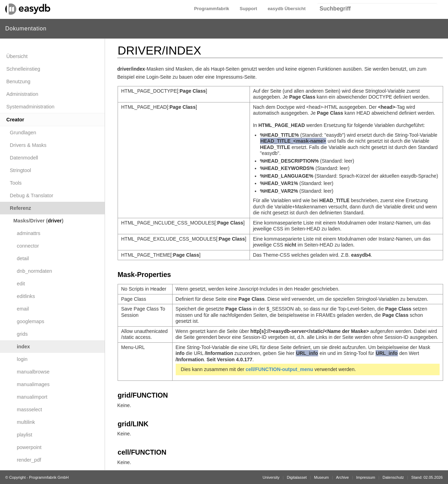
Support (248, 9)
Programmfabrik (211, 9)
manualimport (32, 397)
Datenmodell (24, 158)
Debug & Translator (31, 195)
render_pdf (29, 460)
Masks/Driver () (38, 221)
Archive (342, 477)
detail (23, 258)
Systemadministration (30, 107)
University (271, 477)
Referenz (20, 208)
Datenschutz (393, 477)
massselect (29, 410)
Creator (15, 120)
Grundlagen (23, 133)
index (23, 347)
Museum (321, 477)
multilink (26, 422)
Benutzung (18, 81)
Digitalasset (297, 477)
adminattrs (29, 233)
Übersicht (17, 56)
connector (28, 246)
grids (22, 334)
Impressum (366, 477)
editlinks (26, 296)
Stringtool (20, 170)
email (23, 309)
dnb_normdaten (34, 271)
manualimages (33, 384)
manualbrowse (33, 372)
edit (21, 284)
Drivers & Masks (28, 145)
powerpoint (29, 447)
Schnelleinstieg (23, 69)
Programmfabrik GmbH (49, 477)
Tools (16, 183)
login (22, 359)
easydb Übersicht (287, 9)
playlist (24, 435)
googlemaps (30, 321)
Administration (22, 94)
